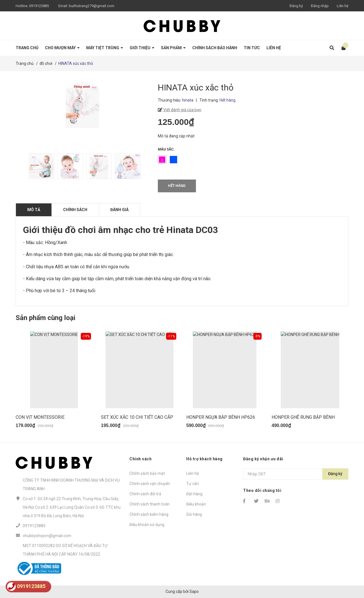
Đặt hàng (194, 494)
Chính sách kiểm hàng (149, 514)
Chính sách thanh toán (149, 504)
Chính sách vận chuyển (150, 484)
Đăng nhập (320, 6)
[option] (40, 166)
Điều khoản (196, 504)
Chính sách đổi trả (145, 494)
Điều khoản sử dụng (147, 525)
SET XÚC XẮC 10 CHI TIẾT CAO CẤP (137, 417)
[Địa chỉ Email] (296, 474)
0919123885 (39, 6)
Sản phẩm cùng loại (45, 318)
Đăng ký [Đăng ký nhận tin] (335, 474)
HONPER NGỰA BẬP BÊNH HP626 (221, 417)
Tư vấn (193, 484)
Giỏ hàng (194, 514)
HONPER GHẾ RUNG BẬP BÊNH (303, 417)
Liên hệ (343, 6)
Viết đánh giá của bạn (182, 110)
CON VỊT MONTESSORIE (40, 417)
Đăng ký (296, 6)
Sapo (194, 591)
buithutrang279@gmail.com (92, 6)
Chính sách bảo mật (147, 473)
